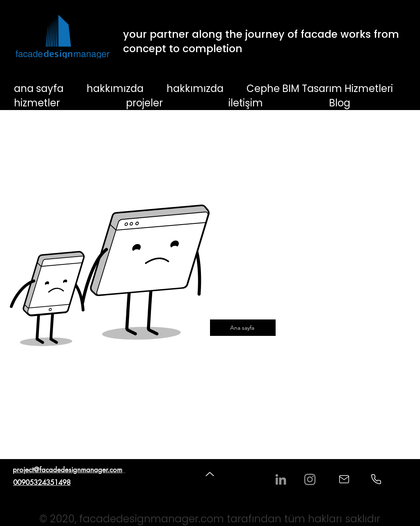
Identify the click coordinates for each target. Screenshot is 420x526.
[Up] (210, 474)
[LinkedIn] (281, 479)
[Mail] (344, 479)
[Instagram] (310, 479)
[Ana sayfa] (243, 328)
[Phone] (376, 479)
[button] (65, 103)
